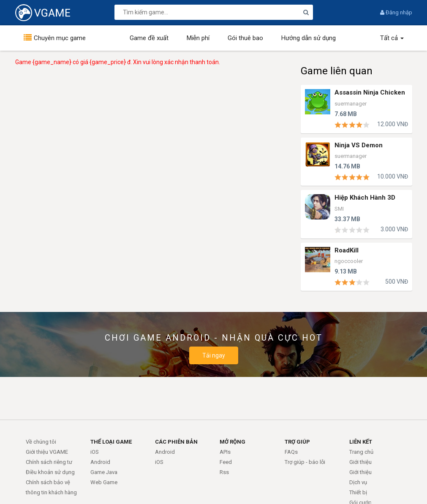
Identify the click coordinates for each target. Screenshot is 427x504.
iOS (95, 452)
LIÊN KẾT (361, 442)
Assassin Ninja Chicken (370, 93)
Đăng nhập (396, 12)
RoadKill (347, 251)
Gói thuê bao (245, 38)
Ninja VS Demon (359, 145)
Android (100, 462)
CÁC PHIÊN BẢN (176, 442)
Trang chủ (361, 452)
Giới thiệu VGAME (47, 452)
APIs (225, 452)
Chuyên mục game (60, 38)
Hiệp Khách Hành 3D (365, 198)
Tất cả (392, 38)
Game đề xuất (149, 38)
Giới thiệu (360, 462)
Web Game (104, 482)
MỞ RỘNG (233, 442)
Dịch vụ (358, 482)
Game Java (104, 472)
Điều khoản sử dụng (50, 472)
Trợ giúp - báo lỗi (305, 462)
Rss (224, 472)
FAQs (291, 452)
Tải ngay (214, 355)
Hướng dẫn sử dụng (309, 38)
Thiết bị (358, 492)
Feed (226, 462)
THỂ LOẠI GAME (111, 442)
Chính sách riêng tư (49, 462)
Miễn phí (198, 38)
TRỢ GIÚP (297, 442)
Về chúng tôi (41, 442)
